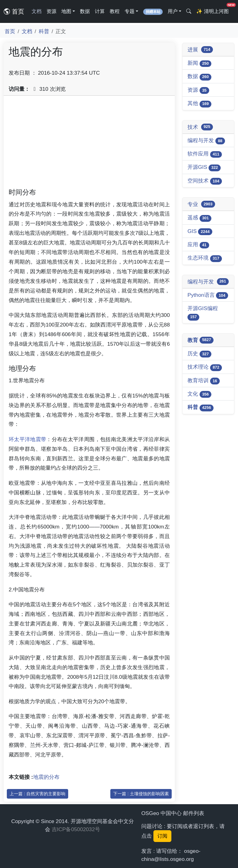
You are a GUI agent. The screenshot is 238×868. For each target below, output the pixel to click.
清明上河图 (214, 9)
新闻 (199, 63)
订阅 (162, 836)
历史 (199, 354)
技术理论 (205, 367)
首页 (14, 11)
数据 (85, 11)
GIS (200, 232)
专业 (201, 204)
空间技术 (205, 181)
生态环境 (205, 258)
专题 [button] (130, 11)
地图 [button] (66, 11)
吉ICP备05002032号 (76, 829)
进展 (200, 50)
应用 (198, 245)
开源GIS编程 (203, 313)
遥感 (199, 218)
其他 (199, 104)
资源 (51, 11)
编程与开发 (206, 141)
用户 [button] (173, 11)
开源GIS (204, 167)
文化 (199, 394)
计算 (100, 11)
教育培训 (204, 381)
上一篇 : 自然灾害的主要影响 (37, 794)
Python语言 (208, 295)
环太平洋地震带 (27, 439)
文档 (37, 11)
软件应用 (205, 154)
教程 (115, 11)
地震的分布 (46, 777)
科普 (44, 31)
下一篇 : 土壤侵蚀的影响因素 (141, 794)
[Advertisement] (89, 144)
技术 (200, 127)
